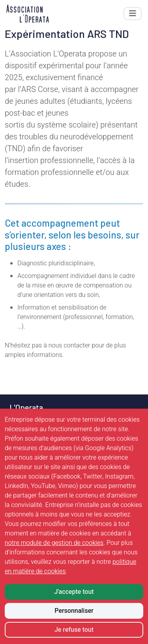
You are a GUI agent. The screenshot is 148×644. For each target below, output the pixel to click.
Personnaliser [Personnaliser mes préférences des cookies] (74, 611)
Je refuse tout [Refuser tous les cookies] (74, 630)
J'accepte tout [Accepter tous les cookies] (74, 592)
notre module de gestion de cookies (54, 543)
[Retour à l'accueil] (28, 14)
